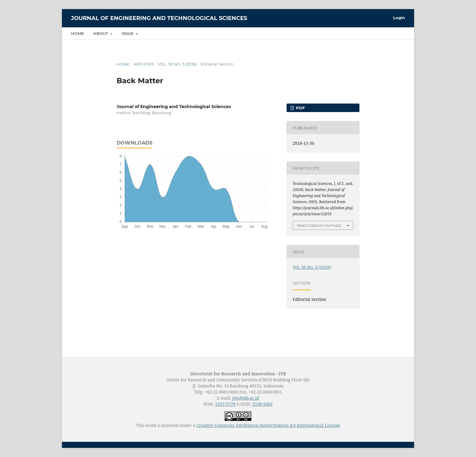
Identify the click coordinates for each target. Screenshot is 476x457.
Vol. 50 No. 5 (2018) (177, 64)
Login (399, 18)
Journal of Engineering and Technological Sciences (159, 18)
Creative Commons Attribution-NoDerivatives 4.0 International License (268, 425)
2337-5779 (225, 404)
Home (78, 33)
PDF (300, 108)
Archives (144, 64)
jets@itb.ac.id (246, 398)
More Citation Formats (319, 225)
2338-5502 (262, 404)
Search (391, 33)
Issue (128, 33)
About (101, 33)
